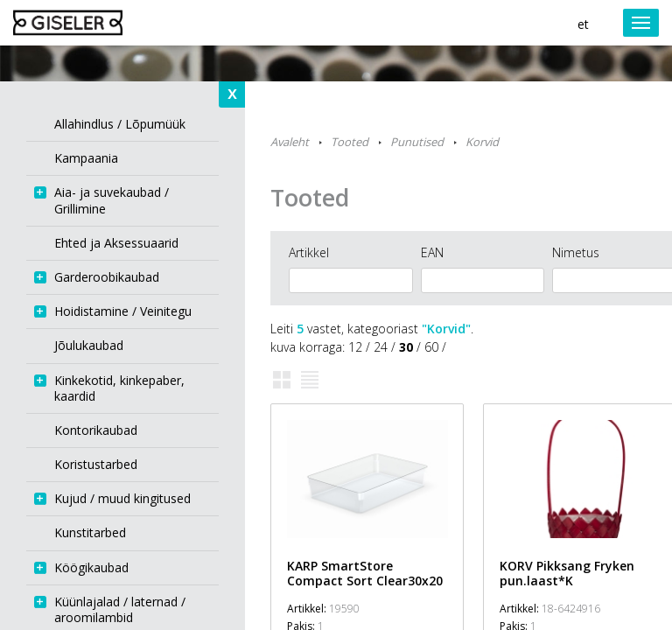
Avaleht (290, 142)
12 (355, 347)
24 (381, 347)
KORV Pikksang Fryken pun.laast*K (567, 573)
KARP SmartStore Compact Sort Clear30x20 (365, 573)
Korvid (482, 142)
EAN (432, 252)
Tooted (350, 142)
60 (431, 347)
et (583, 24)
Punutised (417, 142)
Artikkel (309, 252)
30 (406, 347)
